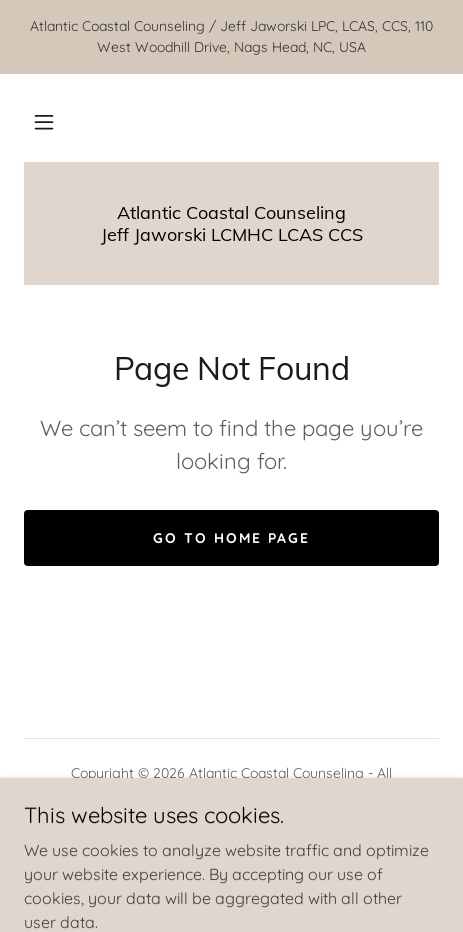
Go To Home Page (231, 538)
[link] (231, 223)
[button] (44, 122)
